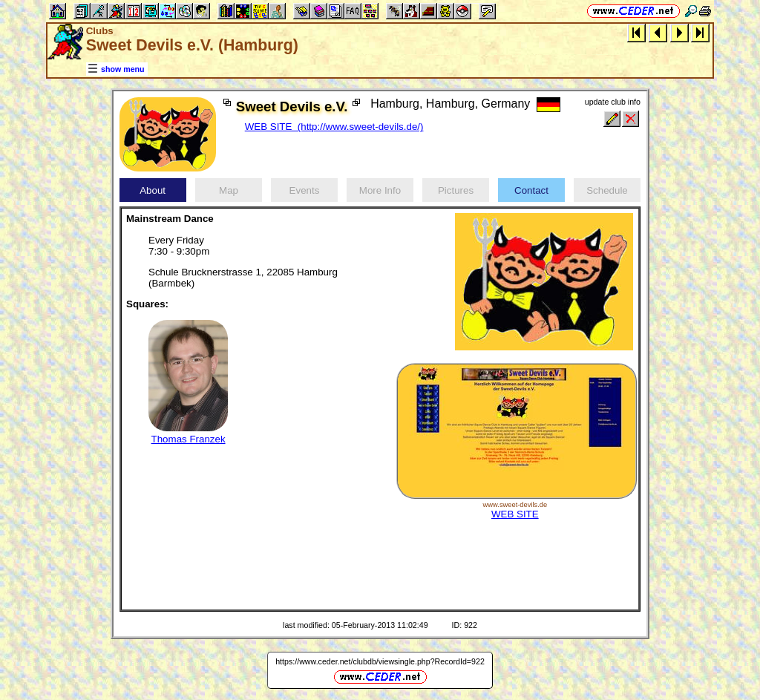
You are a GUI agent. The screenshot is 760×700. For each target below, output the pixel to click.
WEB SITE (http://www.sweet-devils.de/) (334, 127)
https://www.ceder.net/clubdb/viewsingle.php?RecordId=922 (380, 661)
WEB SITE (515, 514)
